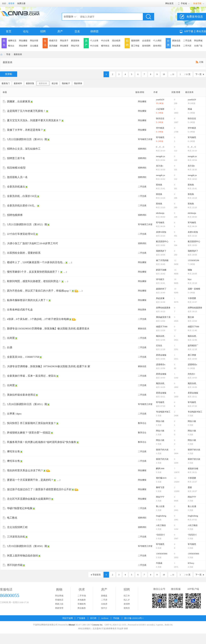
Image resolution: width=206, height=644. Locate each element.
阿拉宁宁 (160, 497)
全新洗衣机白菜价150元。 (22, 206)
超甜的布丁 (161, 289)
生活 (45, 43)
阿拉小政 (160, 421)
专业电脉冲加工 (163, 412)
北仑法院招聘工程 (17, 527)
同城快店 (59, 600)
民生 (4, 43)
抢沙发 (55, 83)
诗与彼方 (160, 279)
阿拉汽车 (75, 46)
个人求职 (157, 41)
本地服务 (82, 600)
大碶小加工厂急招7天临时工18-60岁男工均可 (33, 243)
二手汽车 (187, 46)
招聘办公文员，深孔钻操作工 (24, 149)
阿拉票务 (176, 46)
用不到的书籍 (15, 565)
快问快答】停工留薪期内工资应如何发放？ (32, 423)
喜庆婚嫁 (53, 46)
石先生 (159, 346)
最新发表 (18, 54)
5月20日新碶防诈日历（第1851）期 (27, 404)
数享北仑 (142, 423)
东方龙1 (160, 166)
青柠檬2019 (161, 478)
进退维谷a (161, 364)
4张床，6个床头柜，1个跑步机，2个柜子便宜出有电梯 (38, 319)
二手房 (104, 600)
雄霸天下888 (162, 327)
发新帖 (9, 74)
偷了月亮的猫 (162, 260)
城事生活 (12, 41)
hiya (190, 279)
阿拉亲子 (64, 41)
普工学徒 (135, 46)
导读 (8, 54)
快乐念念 (160, 119)
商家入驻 (59, 604)
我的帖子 (66, 83)
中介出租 (94, 46)
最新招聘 (135, 41)
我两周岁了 (161, 251)
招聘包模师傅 (15, 215)
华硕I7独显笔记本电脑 (20, 508)
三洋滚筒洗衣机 (16, 537)
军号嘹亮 (160, 137)
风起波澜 (160, 298)
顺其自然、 (161, 336)
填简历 (127, 608)
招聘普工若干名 (16, 158)
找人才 (127, 600)
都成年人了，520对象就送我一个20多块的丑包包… (36, 262)
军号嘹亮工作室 (145, 139)
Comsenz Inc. (97, 625)
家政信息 (176, 41)
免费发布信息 (195, 17)
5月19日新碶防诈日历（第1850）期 (27, 546)
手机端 (184, 3)
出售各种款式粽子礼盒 (20, 310)
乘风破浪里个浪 (163, 317)
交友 (77, 31)
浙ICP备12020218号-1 (134, 618)
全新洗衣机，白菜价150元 (22, 196)
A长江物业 (161, 525)
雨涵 (190, 109)
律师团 (94, 31)
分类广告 (198, 46)
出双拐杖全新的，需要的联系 (24, 253)
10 (164, 74)
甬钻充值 (201, 31)
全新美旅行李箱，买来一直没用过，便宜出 (32, 376)
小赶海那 (160, 109)
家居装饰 (75, 41)
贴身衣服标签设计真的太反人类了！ (28, 300)
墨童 (190, 487)
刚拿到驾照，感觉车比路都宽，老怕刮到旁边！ (34, 281)
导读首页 (97, 575)
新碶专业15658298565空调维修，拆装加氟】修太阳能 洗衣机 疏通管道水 (48, 329)
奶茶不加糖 (161, 270)
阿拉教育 (64, 46)
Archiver (105, 618)
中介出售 (105, 41)
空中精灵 (160, 128)
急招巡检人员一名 (17, 177)
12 (175, 260)
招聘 (43, 31)
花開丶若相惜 (194, 289)
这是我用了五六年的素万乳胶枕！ (26, 111)
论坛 (26, 31)
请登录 (11, 3)
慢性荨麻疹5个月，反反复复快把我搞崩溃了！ (33, 272)
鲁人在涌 (160, 506)
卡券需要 (192, 298)
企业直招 (146, 41)
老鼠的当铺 (193, 469)
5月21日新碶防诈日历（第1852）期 (27, 224)
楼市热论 (105, 46)
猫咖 (190, 270)
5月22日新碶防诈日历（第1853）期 (27, 139)
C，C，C (160, 147)
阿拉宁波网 (1, 54)
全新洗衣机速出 (16, 187)
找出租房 (116, 41)
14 (175, 270)
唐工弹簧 (192, 355)
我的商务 (78, 83)
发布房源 (116, 46)
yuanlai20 (160, 100)
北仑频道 (34, 46)
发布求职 (157, 46)
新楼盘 (104, 596)
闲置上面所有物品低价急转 (22, 556)
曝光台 (11, 46)
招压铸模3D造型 (16, 168)
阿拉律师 (23, 46)
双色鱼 (159, 185)
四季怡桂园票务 (163, 308)
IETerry (191, 563)
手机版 (116, 618)
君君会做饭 (161, 355)
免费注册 (21, 3)
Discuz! (72, 625)
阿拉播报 (23, 41)
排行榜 (93, 618)
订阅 (201, 62)
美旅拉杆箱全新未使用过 (21, 395)
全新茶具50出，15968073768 (23, 357)
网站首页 (169, 3)
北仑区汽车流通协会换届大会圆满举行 (29, 499)
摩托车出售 (13, 452)
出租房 (104, 604)
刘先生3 (191, 374)
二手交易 (187, 41)
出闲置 (11, 338)
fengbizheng (161, 516)
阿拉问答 (34, 41)
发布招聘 (146, 46)
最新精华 (18, 83)
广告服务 (81, 618)
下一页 (198, 74)
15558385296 (193, 260)
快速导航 (197, 3)
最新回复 (30, 83)
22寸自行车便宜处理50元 (21, 234)
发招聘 (127, 604)
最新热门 (6, 83)
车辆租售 (82, 604)
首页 (9, 31)
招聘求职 (142, 149)
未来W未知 (161, 232)
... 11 (172, 74)
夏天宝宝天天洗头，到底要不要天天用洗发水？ (34, 120)
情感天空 (53, 41)
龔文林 (191, 317)
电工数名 (12, 518)
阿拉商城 (198, 41)
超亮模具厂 (193, 346)
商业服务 (82, 608)
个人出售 (94, 41)
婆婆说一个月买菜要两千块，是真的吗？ (30, 480)
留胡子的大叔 (162, 450)
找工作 (127, 596)
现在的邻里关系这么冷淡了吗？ (25, 470)
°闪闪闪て (161, 535)
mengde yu (161, 156)
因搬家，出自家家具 (19, 101)
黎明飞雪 (160, 487)
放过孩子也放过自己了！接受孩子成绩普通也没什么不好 (39, 489)
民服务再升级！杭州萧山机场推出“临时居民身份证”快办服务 (42, 442)
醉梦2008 (160, 469)
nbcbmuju (160, 213)
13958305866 (162, 554)
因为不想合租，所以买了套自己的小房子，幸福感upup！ (39, 291)
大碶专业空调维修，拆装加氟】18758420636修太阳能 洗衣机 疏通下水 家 (49, 366)
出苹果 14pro (14, 414)
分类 (168, 43)
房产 (60, 31)
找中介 (104, 608)
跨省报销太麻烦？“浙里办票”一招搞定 (29, 433)
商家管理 (59, 608)
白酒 (10, 347)
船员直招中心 (162, 241)
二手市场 (82, 596)
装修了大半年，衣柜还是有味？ (25, 130)
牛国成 (159, 563)
